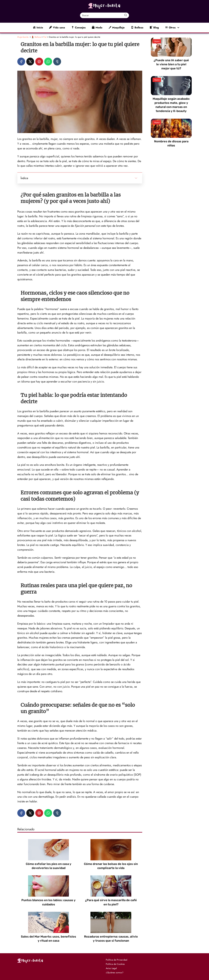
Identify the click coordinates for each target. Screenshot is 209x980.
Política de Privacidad (117, 960)
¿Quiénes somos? (115, 972)
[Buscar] (126, 15)
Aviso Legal (111, 968)
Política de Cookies (115, 964)
